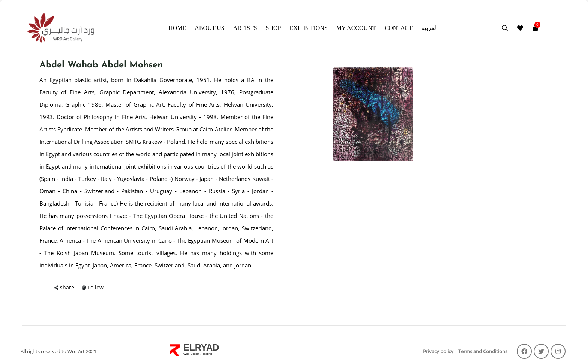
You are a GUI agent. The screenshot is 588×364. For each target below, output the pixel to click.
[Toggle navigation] (543, 28)
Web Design (192, 354)
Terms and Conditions (483, 351)
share (67, 287)
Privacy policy (438, 351)
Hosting (207, 354)
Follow (96, 287)
